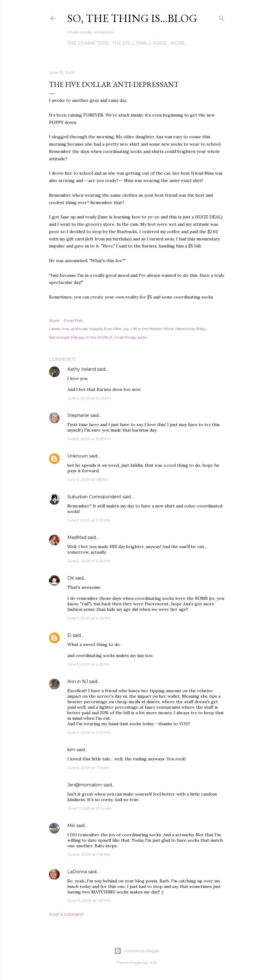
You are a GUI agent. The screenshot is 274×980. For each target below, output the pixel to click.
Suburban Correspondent (94, 497)
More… (179, 43)
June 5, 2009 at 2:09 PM (89, 520)
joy (126, 329)
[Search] (222, 17)
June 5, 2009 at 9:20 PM (89, 732)
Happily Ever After (106, 329)
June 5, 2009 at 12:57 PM (89, 439)
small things (125, 337)
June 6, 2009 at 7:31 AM (88, 768)
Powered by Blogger (137, 951)
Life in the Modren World (152, 329)
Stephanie (78, 415)
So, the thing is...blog (132, 18)
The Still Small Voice (140, 43)
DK (71, 578)
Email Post (73, 320)
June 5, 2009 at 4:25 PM (89, 664)
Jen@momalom (85, 785)
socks (142, 337)
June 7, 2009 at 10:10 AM (89, 808)
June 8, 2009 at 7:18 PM (89, 854)
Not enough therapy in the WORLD (81, 337)
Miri (71, 826)
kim (71, 750)
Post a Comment (67, 914)
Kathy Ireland (82, 369)
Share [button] (54, 320)
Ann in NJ (78, 681)
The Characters (88, 43)
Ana (66, 329)
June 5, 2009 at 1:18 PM (88, 479)
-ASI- (153, 962)
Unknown (78, 456)
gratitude (79, 329)
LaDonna (77, 872)
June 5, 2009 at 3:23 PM (89, 561)
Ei (69, 635)
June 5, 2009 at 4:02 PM (89, 618)
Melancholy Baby (191, 329)
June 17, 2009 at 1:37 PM (89, 901)
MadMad (77, 537)
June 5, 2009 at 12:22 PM (89, 398)
